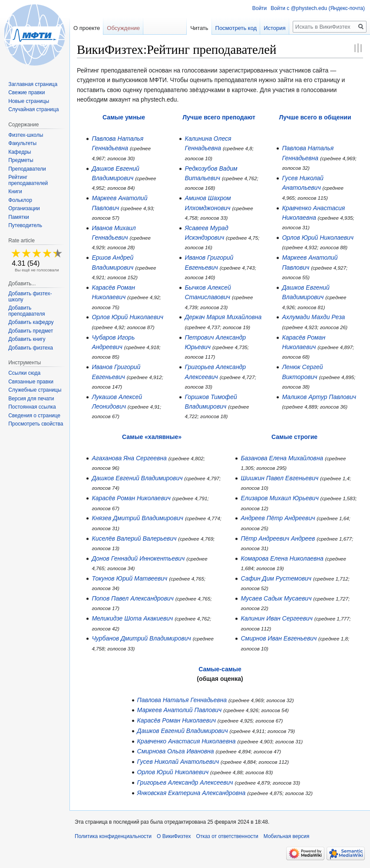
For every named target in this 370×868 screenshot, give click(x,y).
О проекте (87, 28)
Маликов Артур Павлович (319, 397)
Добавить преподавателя (26, 311)
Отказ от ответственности (227, 836)
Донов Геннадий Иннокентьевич (138, 558)
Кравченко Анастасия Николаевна (187, 741)
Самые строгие (294, 437)
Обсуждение (123, 28)
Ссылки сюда (24, 373)
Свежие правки (26, 92)
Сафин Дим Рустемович (276, 578)
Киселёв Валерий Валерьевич (134, 538)
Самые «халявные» (152, 437)
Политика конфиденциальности (113, 836)
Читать (199, 28)
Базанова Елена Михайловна (282, 458)
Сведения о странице (34, 416)
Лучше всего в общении (315, 117)
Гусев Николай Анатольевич (178, 762)
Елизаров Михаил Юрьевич (279, 498)
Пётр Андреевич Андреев (278, 538)
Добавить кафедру (31, 322)
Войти (260, 8)
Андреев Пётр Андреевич (278, 518)
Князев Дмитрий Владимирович (137, 518)
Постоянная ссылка (32, 407)
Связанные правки (31, 382)
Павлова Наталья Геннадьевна (182, 700)
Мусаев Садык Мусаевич (276, 598)
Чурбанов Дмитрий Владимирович (141, 638)
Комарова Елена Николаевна (282, 558)
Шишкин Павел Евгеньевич (279, 478)
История (274, 28)
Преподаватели (27, 169)
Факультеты (22, 143)
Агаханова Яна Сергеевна (129, 458)
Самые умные (124, 117)
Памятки (19, 217)
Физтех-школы (26, 135)
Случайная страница (33, 109)
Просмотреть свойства (36, 424)
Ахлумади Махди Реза (313, 317)
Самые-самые (220, 669)
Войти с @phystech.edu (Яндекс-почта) (318, 8)
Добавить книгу (27, 339)
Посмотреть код (236, 28)
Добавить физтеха (31, 348)
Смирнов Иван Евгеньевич (279, 638)
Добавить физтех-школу (30, 297)
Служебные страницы (35, 390)
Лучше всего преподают (219, 117)
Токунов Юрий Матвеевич (129, 578)
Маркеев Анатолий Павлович (180, 710)
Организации (24, 208)
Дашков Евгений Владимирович (137, 478)
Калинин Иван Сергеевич (276, 618)
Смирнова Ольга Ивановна (176, 751)
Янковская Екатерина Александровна (192, 793)
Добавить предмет (31, 331)
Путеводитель (25, 225)
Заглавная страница (33, 84)
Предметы (21, 160)
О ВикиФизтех (174, 836)
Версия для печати (31, 399)
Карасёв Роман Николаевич (131, 498)
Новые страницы (29, 101)
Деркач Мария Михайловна (223, 317)
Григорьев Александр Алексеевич (185, 782)
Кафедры (20, 152)
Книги (15, 191)
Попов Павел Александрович (132, 598)
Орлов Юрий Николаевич (127, 317)
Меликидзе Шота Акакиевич (132, 618)
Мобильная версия (287, 836)
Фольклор (20, 200)
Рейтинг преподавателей (28, 180)
